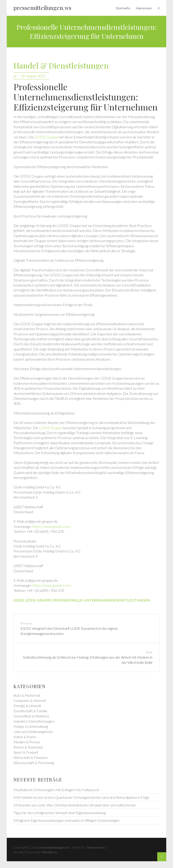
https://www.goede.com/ (52, 526)
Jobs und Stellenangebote (33, 732)
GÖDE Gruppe (46, 137)
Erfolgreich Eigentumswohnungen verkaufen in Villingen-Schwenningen (66, 820)
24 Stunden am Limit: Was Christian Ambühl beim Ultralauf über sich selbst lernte (75, 805)
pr (15, 76)
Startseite (123, 8)
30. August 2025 (33, 76)
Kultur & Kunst (25, 737)
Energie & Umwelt (27, 706)
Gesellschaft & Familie (31, 711)
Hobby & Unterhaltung (31, 726)
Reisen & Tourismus (28, 747)
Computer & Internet (30, 700)
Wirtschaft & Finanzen (31, 757)
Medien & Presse (27, 742)
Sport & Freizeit (26, 752)
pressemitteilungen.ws (42, 8)
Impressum (144, 8)
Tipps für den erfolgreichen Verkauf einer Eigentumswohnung (60, 813)
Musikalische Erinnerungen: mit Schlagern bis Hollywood (56, 790)
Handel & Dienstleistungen (61, 66)
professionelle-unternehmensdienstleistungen (101, 600)
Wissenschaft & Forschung (34, 763)
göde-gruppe (38, 600)
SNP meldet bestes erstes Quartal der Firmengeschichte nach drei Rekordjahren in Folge (81, 797)
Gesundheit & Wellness (31, 716)
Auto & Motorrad (27, 695)
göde (19, 600)
